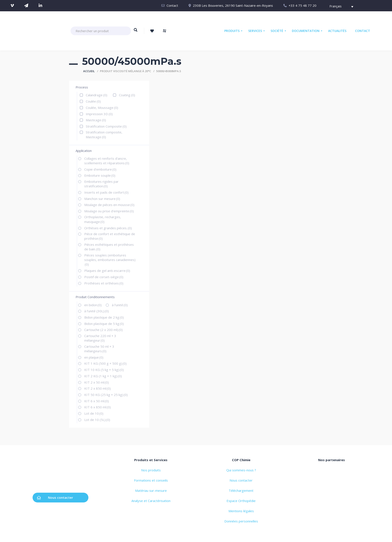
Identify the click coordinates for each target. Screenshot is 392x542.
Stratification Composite (106, 126)
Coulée (93, 101)
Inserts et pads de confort (106, 192)
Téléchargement (241, 490)
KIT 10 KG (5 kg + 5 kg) (104, 370)
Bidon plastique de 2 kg (104, 317)
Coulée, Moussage (102, 108)
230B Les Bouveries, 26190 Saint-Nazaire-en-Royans (233, 5)
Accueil (89, 71)
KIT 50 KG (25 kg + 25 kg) (106, 395)
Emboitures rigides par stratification (101, 184)
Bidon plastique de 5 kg (104, 324)
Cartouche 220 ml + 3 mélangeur (100, 338)
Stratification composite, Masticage (104, 134)
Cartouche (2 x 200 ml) (103, 330)
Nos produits (151, 470)
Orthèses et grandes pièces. (108, 228)
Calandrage (97, 95)
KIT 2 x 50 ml (97, 382)
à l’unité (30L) (97, 311)
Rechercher (136, 32)
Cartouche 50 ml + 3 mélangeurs (99, 349)
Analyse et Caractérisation (151, 501)
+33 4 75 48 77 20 (303, 5)
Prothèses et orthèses (104, 283)
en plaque (94, 357)
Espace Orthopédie (241, 501)
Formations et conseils (151, 480)
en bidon (93, 305)
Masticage (96, 120)
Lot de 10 (94, 413)
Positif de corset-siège (104, 277)
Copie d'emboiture (100, 169)
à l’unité (120, 305)
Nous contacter (55, 497)
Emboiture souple (100, 175)
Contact (172, 5)
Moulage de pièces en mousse (109, 205)
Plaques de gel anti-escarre (107, 271)
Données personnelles (241, 521)
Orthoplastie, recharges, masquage (103, 219)
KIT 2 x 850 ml (98, 388)
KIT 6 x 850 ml (98, 407)
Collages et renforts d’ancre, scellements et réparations (107, 161)
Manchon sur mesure (102, 199)
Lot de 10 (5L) (97, 420)
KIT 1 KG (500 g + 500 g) (105, 363)
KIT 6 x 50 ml (97, 401)
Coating (127, 95)
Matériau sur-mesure (151, 490)
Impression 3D (99, 114)
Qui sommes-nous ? (241, 470)
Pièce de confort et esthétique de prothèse (110, 236)
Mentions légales (241, 511)
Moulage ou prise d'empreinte (109, 211)
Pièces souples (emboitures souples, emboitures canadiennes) (110, 260)
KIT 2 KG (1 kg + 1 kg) (103, 376)
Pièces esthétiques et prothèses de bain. (109, 247)
